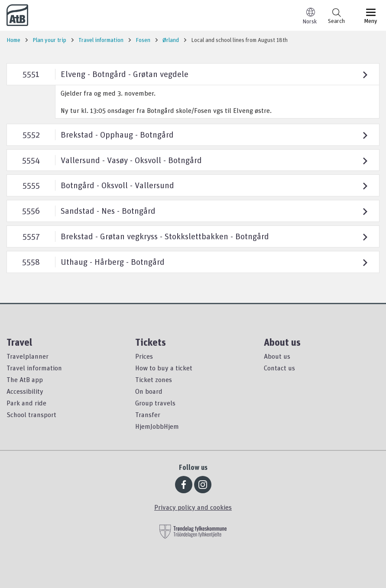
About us (277, 356)
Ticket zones (154, 379)
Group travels (155, 403)
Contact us (279, 368)
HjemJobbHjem (157, 426)
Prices (144, 356)
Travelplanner (28, 356)
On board (149, 391)
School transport (31, 414)
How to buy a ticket (164, 368)
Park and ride (26, 403)
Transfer (148, 414)
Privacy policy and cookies (193, 507)
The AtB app (25, 379)
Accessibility (25, 391)
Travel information (34, 368)
